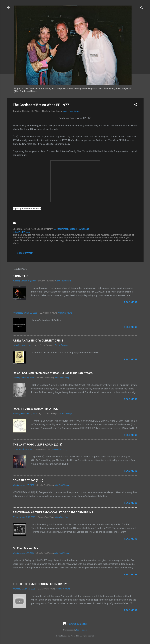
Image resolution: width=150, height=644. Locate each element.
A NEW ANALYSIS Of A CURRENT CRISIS (38, 341)
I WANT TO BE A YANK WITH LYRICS (35, 409)
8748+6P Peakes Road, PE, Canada (71, 229)
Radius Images (82, 630)
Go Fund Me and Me (25, 548)
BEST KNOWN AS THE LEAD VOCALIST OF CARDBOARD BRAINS (53, 512)
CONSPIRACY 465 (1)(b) (28, 480)
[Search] (142, 8)
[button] (136, 105)
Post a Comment (25, 253)
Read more (131, 302)
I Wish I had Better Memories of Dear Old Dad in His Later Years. (53, 373)
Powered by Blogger (75, 624)
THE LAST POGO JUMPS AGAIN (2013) (38, 445)
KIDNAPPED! (20, 276)
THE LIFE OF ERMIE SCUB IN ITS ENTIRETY (40, 584)
